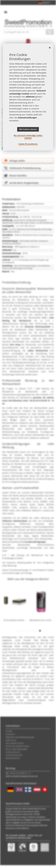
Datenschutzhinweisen (20, 112)
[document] (28, 97)
